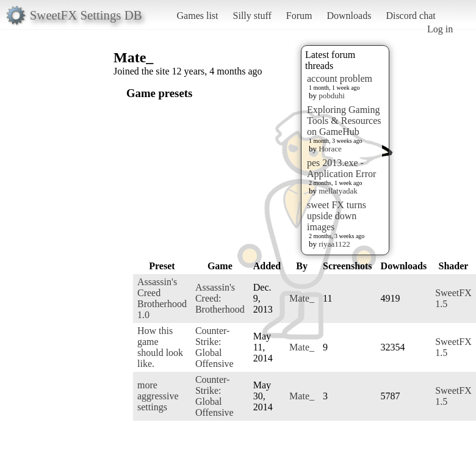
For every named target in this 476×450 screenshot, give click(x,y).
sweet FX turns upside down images (337, 216)
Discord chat (410, 16)
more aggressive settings (158, 396)
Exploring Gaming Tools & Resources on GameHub (344, 121)
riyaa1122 (334, 244)
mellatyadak (338, 191)
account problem (340, 78)
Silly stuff (252, 16)
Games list (198, 16)
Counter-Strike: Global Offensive (215, 347)
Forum (299, 16)
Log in (440, 29)
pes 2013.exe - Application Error (341, 168)
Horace (330, 149)
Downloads (349, 16)
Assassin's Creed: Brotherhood (220, 298)
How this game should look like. (160, 347)
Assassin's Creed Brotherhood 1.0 (162, 298)
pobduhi (332, 96)
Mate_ (302, 298)
